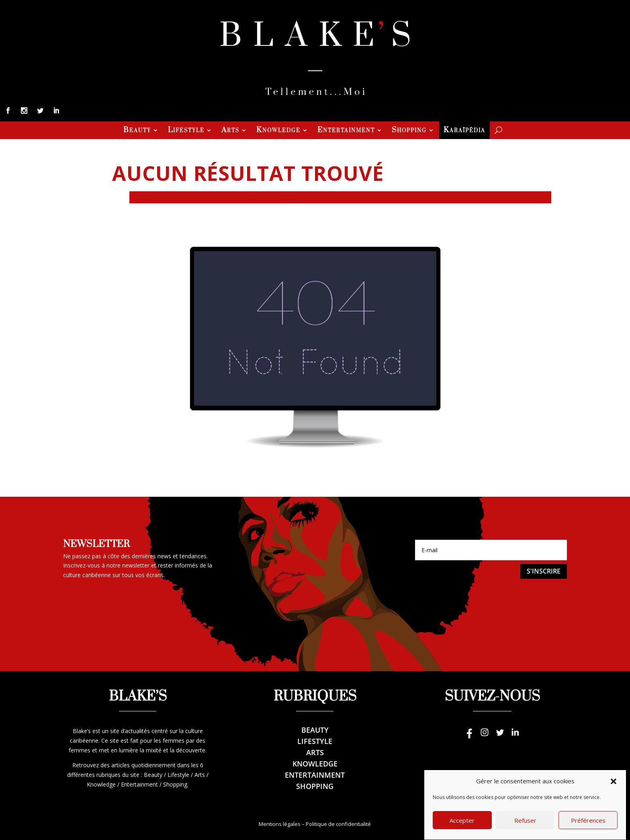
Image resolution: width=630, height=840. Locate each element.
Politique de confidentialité (338, 824)
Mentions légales (280, 824)
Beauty (137, 131)
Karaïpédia (464, 131)
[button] (614, 796)
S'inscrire (544, 571)
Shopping (409, 131)
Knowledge (278, 131)
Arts (230, 131)
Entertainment (346, 131)
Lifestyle (186, 131)
